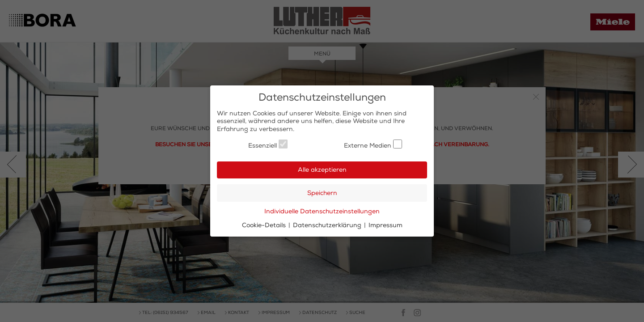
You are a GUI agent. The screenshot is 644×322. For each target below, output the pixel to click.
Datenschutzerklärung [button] (328, 225)
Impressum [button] (386, 225)
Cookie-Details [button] (265, 225)
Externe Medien (373, 144)
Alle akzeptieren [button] (322, 170)
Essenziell (268, 144)
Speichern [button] (322, 193)
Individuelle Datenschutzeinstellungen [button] (322, 211)
